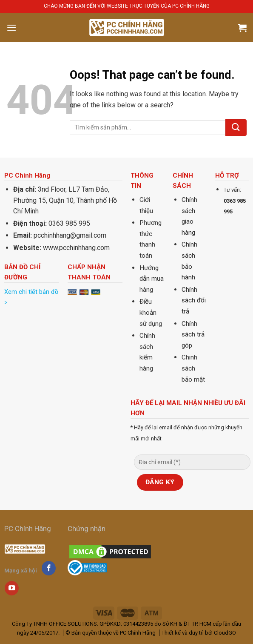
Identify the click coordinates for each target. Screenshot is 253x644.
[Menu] (11, 27)
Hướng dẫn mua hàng (152, 279)
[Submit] (236, 128)
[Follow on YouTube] (12, 588)
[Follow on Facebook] (49, 568)
